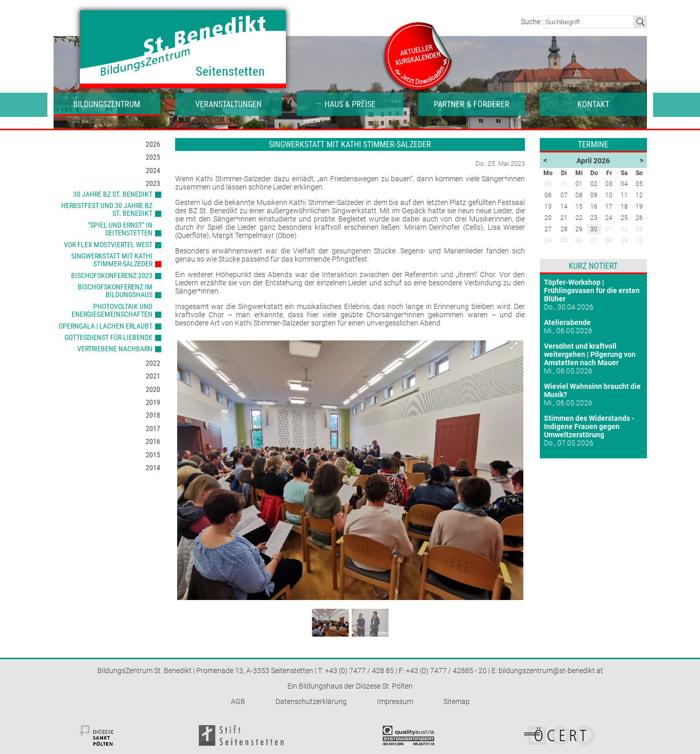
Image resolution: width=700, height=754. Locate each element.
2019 (153, 402)
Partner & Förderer (472, 104)
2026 (153, 144)
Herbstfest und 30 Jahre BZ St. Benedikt (107, 209)
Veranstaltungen (228, 104)
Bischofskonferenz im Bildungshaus (115, 291)
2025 (153, 157)
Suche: (532, 22)
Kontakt (593, 104)
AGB (238, 701)
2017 (153, 429)
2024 (153, 170)
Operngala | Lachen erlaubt (106, 326)
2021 (153, 376)
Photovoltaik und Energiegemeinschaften (112, 310)
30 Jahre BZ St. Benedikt (113, 194)
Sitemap (457, 701)
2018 (153, 415)
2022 (153, 363)
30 (594, 229)
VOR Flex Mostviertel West (108, 245)
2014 (153, 468)
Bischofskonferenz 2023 (112, 276)
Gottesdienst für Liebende (108, 337)
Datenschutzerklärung (311, 701)
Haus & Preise (350, 104)
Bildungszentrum (107, 104)
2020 (153, 389)
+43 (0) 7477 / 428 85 (360, 671)
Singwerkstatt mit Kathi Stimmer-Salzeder (112, 260)
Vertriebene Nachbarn (115, 349)
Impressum (395, 701)
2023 (153, 183)
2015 (153, 455)
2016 (153, 441)
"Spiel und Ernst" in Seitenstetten (120, 229)
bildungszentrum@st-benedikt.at (551, 671)
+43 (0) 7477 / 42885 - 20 (446, 671)
